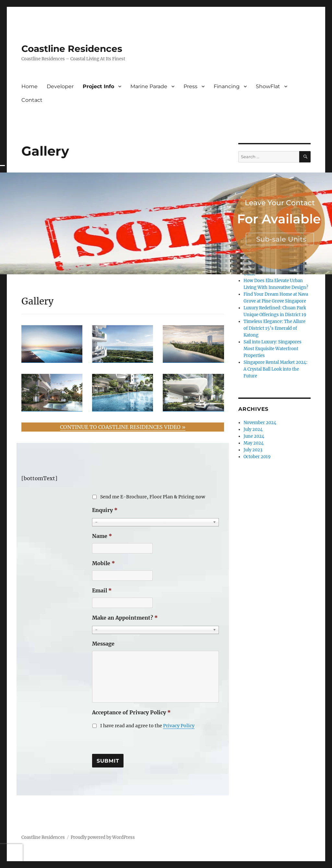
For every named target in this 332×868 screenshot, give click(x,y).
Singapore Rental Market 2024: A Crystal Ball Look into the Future (275, 369)
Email (102, 590)
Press (190, 86)
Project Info (98, 86)
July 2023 (253, 450)
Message (103, 644)
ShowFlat (268, 86)
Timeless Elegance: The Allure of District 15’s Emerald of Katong (274, 328)
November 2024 (260, 423)
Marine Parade (149, 86)
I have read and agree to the (147, 726)
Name (102, 536)
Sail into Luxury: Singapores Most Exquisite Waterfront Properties (273, 349)
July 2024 (253, 429)
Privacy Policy (179, 726)
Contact (32, 100)
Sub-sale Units (281, 239)
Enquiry (105, 510)
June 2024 (254, 436)
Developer (60, 86)
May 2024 (254, 443)
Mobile (104, 563)
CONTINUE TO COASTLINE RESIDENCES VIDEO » (123, 427)
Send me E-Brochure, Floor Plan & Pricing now (153, 497)
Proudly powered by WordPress (103, 837)
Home (30, 86)
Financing (227, 86)
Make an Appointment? (125, 618)
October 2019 (257, 457)
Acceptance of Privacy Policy (131, 712)
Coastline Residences (72, 49)
